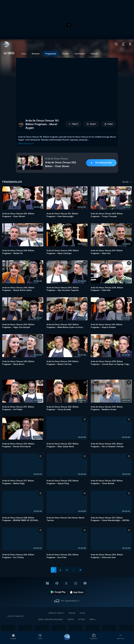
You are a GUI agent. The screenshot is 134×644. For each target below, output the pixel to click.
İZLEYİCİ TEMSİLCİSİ (15, 616)
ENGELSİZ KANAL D (56, 613)
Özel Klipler (80, 54)
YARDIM (71, 619)
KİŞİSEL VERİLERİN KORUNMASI (51, 619)
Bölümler (36, 54)
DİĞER (92, 619)
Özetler (65, 54)
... (74, 570)
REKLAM (72, 613)
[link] (6, 44)
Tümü (24, 54)
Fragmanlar (51, 54)
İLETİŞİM (81, 619)
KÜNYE (83, 613)
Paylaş (108, 124)
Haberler (94, 54)
